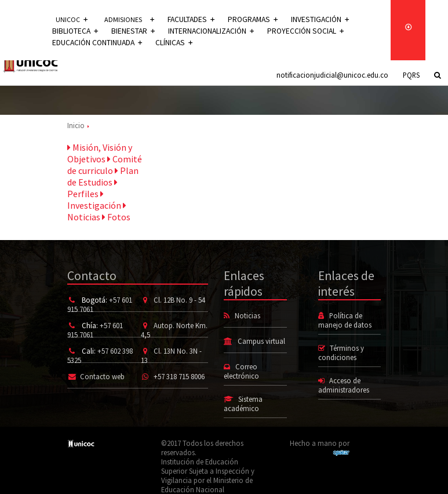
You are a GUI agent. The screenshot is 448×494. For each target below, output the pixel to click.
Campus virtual (261, 341)
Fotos (116, 217)
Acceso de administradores (344, 385)
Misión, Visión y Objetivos (100, 153)
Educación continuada (96, 43)
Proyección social (292, 31)
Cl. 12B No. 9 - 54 (179, 300)
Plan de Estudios (103, 176)
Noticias (97, 212)
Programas (250, 19)
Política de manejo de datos (345, 320)
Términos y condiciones (341, 353)
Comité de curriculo (105, 165)
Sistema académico (243, 404)
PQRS (411, 75)
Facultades (191, 19)
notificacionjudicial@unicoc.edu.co (332, 75)
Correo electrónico (241, 371)
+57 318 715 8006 (179, 376)
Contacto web (102, 376)
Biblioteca (74, 31)
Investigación (312, 19)
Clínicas (170, 43)
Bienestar (129, 31)
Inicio (76, 125)
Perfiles (92, 188)
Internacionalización (203, 31)
